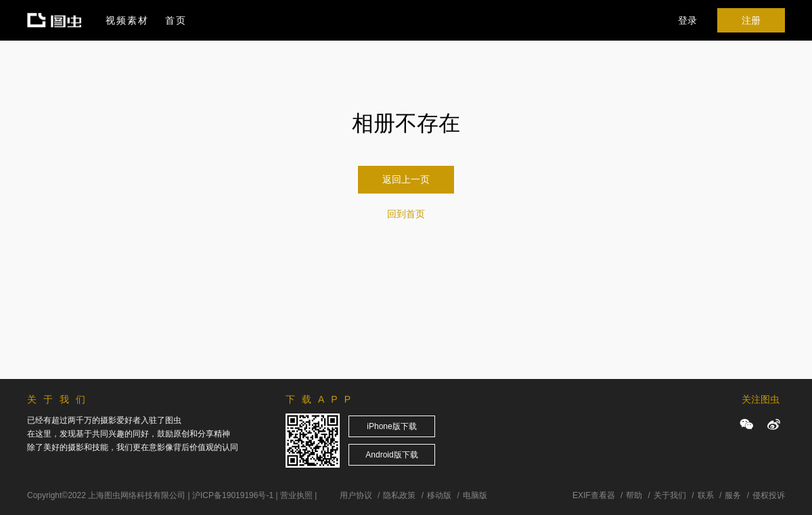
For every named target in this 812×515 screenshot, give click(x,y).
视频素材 (127, 20)
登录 (687, 20)
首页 (176, 20)
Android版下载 (391, 455)
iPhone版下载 (391, 426)
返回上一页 (406, 179)
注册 (751, 20)
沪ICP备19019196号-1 (233, 495)
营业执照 (296, 495)
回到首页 (406, 214)
